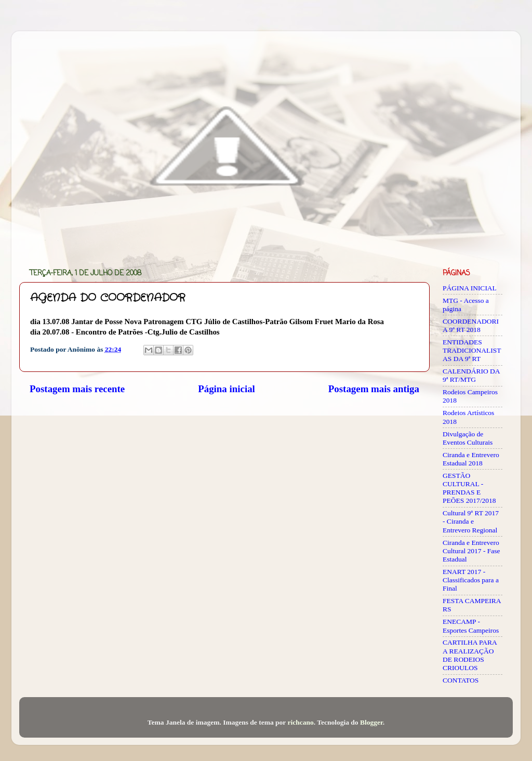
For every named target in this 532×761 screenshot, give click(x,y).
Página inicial (227, 389)
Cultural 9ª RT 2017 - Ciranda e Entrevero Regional (471, 521)
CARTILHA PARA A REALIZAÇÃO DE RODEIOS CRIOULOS (470, 655)
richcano (300, 722)
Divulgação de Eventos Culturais (468, 438)
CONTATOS (461, 680)
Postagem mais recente (77, 389)
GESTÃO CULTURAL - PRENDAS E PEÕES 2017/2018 (469, 488)
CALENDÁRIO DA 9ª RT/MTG (471, 375)
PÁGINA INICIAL (470, 288)
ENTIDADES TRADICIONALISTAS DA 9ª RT (472, 350)
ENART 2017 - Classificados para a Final (471, 580)
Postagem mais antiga (374, 389)
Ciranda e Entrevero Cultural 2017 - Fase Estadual (471, 551)
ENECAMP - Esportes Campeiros (471, 626)
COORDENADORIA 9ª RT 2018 (471, 325)
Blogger (371, 722)
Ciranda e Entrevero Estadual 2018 (471, 459)
